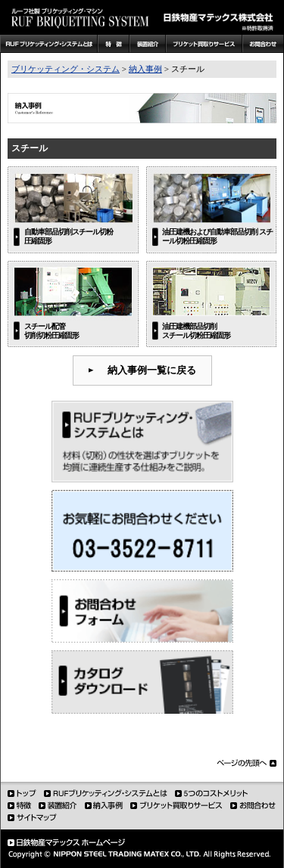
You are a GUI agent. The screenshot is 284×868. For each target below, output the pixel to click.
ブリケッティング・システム (66, 69)
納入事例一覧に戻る (152, 370)
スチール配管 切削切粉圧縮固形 (51, 330)
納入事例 (145, 69)
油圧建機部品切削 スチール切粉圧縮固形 (196, 330)
